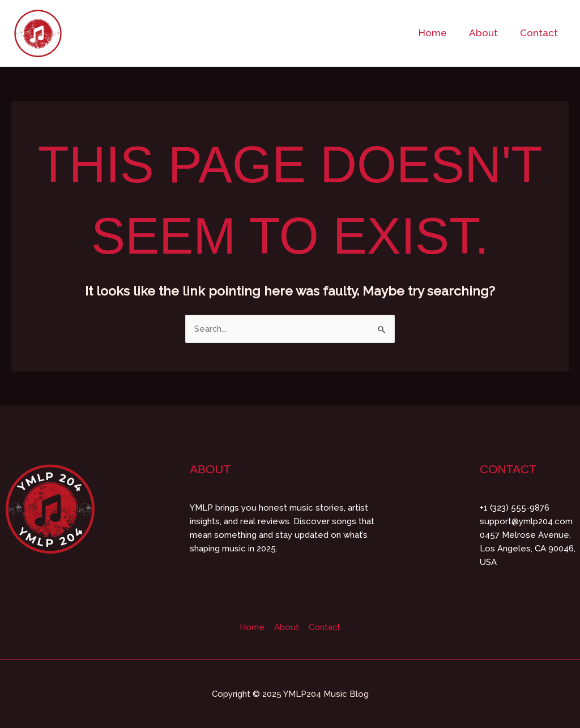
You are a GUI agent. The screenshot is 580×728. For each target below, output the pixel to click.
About (487, 33)
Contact (540, 33)
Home (440, 33)
